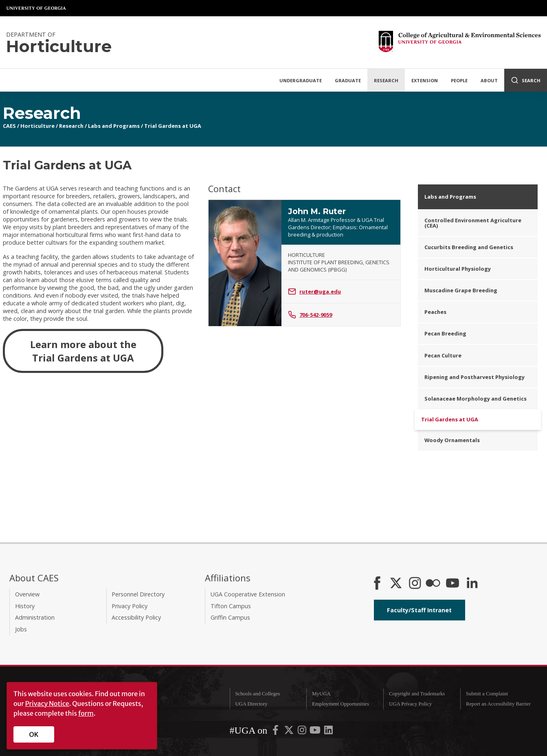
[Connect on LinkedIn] (472, 584)
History (25, 606)
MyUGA (321, 694)
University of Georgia (37, 8)
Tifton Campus (231, 606)
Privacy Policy (130, 606)
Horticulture (37, 126)
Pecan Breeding (445, 333)
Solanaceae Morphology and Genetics (476, 399)
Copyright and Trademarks (417, 694)
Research (386, 80)
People (459, 80)
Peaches (435, 312)
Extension (425, 80)
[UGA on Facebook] (276, 732)
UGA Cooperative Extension (248, 594)
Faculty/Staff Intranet (419, 610)
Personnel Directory (138, 594)
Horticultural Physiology (458, 269)
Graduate (348, 80)
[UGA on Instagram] (303, 732)
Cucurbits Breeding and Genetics (469, 247)
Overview (27, 594)
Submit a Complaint (487, 694)
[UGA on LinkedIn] (328, 732)
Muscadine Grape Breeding (461, 290)
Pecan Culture (443, 355)
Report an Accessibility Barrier (498, 704)
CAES (9, 126)
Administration (35, 617)
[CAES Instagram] (415, 584)
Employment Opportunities (341, 704)
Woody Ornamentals (452, 440)
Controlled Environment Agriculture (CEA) (473, 223)
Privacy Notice (47, 703)
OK (34, 734)
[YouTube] (453, 584)
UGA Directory (251, 704)
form (86, 713)
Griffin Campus (230, 617)
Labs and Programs (114, 126)
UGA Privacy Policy (410, 704)
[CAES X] (397, 584)
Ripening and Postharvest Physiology (475, 377)
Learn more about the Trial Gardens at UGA (83, 351)
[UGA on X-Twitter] (290, 732)
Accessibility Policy (136, 617)
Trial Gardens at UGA (173, 126)
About (489, 80)
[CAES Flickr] (433, 584)
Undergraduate (301, 80)
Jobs (21, 629)
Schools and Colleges (257, 694)
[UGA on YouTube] (316, 732)
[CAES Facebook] (377, 584)
